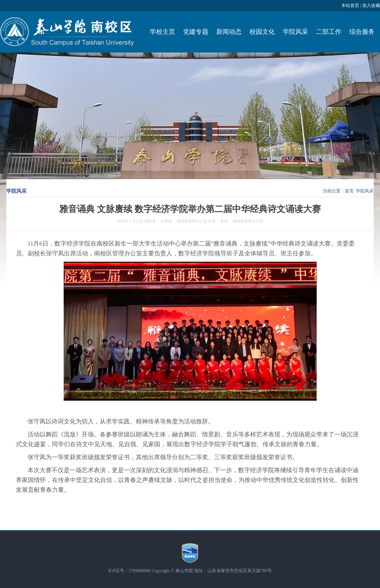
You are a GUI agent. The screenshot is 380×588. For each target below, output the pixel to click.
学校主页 (162, 32)
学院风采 (295, 32)
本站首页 (350, 6)
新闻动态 (229, 32)
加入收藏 (371, 6)
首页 (349, 191)
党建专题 (196, 32)
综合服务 (362, 32)
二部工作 (329, 32)
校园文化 (262, 32)
